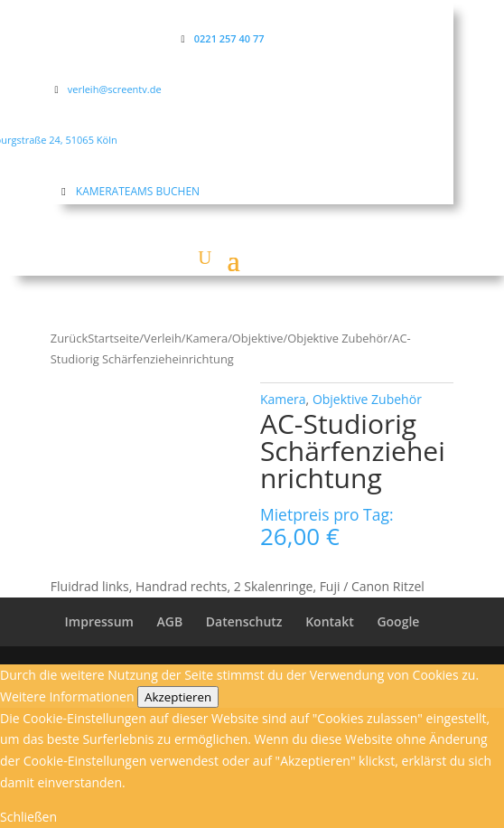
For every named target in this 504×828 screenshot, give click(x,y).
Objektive (258, 338)
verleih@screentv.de (115, 89)
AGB (170, 621)
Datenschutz (244, 621)
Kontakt (330, 621)
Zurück (69, 338)
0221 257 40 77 (229, 38)
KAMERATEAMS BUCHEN (138, 191)
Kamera (207, 338)
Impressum (99, 621)
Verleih (163, 338)
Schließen (28, 817)
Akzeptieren (178, 697)
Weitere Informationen (67, 696)
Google (398, 621)
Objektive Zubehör (337, 338)
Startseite (113, 338)
